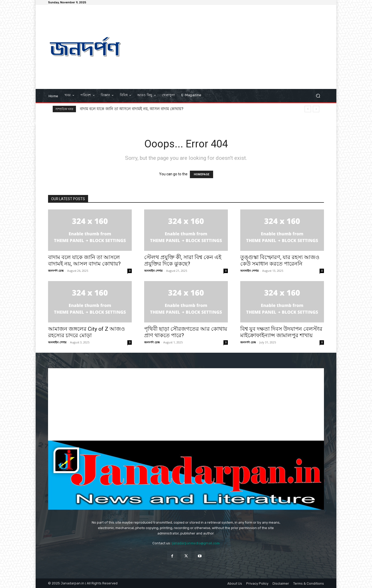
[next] (316, 109)
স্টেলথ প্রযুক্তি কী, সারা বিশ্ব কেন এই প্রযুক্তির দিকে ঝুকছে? (183, 261)
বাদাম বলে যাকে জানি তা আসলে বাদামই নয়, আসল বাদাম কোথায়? (132, 109)
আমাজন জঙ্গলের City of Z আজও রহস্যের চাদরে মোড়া (86, 332)
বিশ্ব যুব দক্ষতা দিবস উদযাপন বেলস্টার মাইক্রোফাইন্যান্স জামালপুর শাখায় (281, 332)
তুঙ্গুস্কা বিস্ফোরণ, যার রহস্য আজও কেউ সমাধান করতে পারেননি (280, 261)
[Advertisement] (229, 48)
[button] (318, 96)
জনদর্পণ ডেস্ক (56, 271)
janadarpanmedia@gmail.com (196, 543)
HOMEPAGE (202, 174)
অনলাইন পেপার (153, 271)
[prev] (308, 109)
